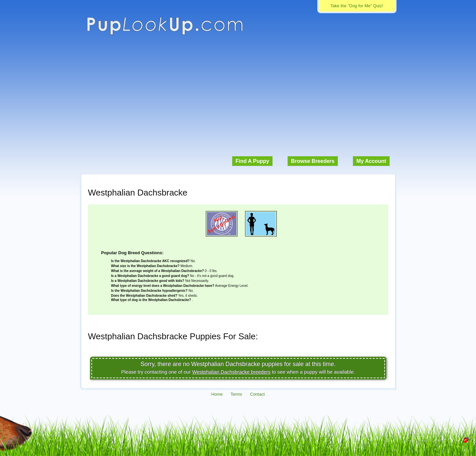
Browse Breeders (313, 161)
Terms (236, 394)
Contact (257, 394)
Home (217, 394)
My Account (371, 161)
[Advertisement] (238, 99)
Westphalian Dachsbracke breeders (231, 372)
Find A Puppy (252, 161)
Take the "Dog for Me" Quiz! (357, 6)
